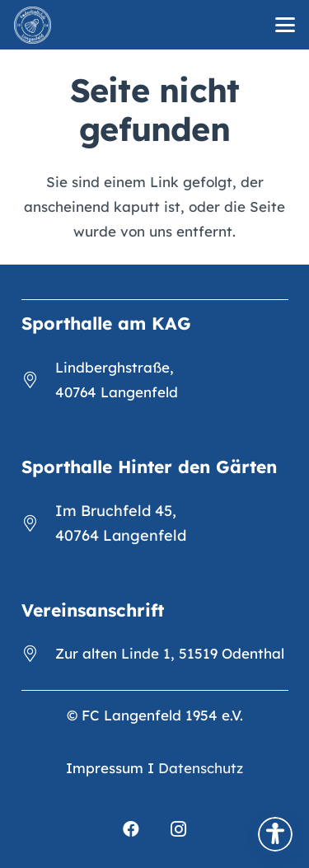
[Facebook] (131, 829)
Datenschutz (201, 768)
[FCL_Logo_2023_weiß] (33, 25)
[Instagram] (179, 829)
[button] (285, 25)
